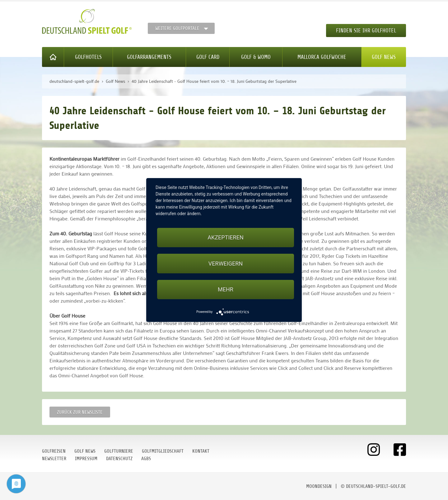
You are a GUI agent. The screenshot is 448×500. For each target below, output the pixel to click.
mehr (226, 289)
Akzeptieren (225, 237)
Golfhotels (88, 57)
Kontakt (201, 451)
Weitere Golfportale (177, 28)
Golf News (384, 57)
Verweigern (226, 264)
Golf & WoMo (256, 57)
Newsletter (54, 459)
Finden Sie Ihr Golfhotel (366, 31)
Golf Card (208, 57)
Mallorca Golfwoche (322, 57)
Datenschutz (119, 459)
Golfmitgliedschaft (163, 451)
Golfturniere (119, 451)
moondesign (319, 486)
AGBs (146, 459)
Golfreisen (54, 451)
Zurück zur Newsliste (80, 412)
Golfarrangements (149, 57)
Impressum (86, 459)
